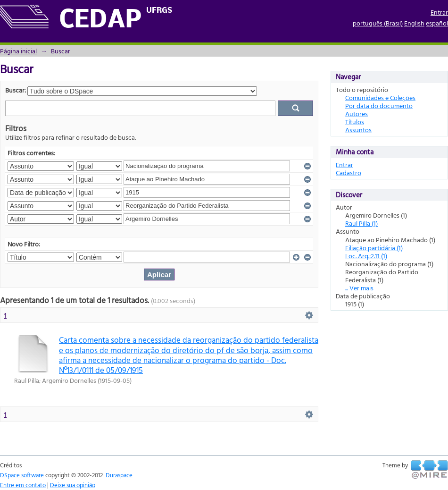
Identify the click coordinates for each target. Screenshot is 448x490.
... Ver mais (359, 288)
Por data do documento (379, 106)
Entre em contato (23, 485)
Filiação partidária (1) (374, 248)
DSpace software (22, 475)
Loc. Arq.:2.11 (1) (366, 256)
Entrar (439, 12)
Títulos (355, 122)
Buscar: (16, 90)
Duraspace (119, 475)
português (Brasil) (378, 23)
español (437, 23)
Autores (357, 114)
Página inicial (18, 51)
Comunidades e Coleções (380, 97)
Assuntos (358, 130)
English (414, 23)
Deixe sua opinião (73, 485)
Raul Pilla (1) (361, 223)
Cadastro (348, 173)
